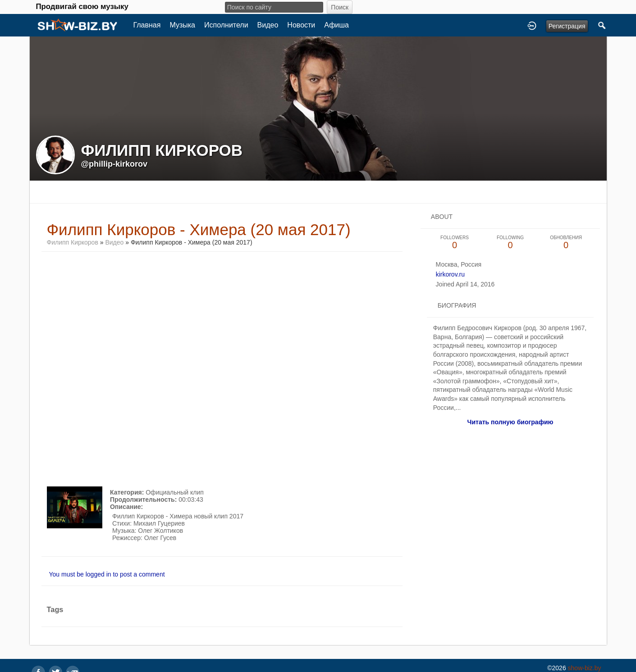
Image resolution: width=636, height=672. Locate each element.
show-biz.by (585, 668)
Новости (301, 25)
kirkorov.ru (450, 274)
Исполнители (226, 25)
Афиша (336, 25)
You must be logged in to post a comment (107, 574)
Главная (147, 25)
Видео (268, 25)
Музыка (182, 25)
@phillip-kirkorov (114, 164)
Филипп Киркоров (73, 242)
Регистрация (567, 26)
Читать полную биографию (510, 422)
